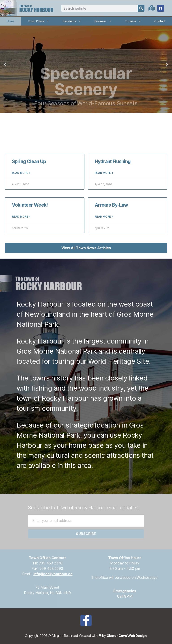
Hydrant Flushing (113, 161)
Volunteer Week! (30, 205)
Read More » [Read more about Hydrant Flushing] (104, 173)
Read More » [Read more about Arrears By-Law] (104, 217)
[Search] (141, 8)
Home (11, 21)
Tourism (133, 21)
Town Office (39, 21)
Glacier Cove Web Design (127, 636)
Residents (72, 21)
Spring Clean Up (29, 161)
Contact (160, 21)
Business (103, 21)
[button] (5, 65)
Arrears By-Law (111, 205)
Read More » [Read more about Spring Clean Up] (21, 173)
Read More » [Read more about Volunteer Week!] (21, 217)
